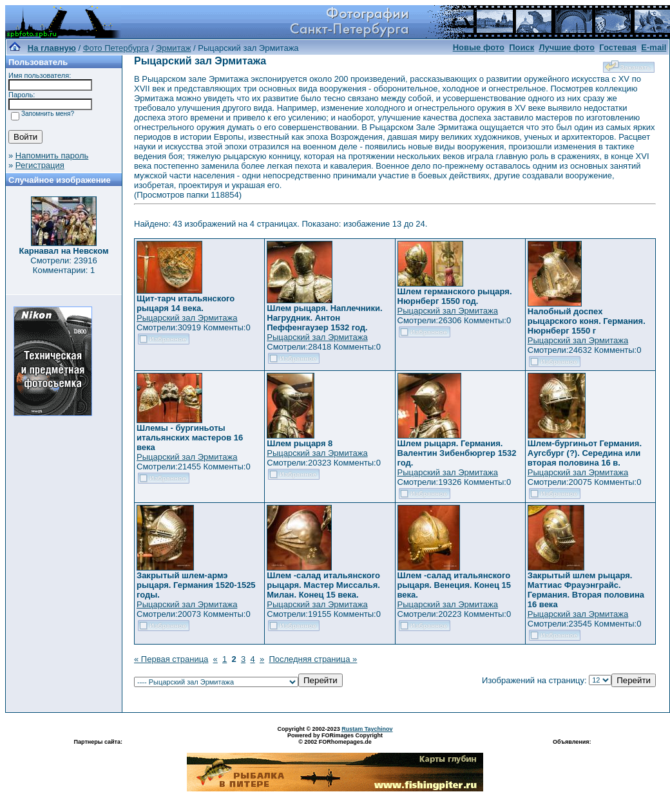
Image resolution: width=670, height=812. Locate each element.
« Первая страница (171, 659)
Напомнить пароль (52, 156)
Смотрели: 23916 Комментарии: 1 (63, 265)
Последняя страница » (313, 659)
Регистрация (40, 165)
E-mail (654, 47)
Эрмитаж (174, 48)
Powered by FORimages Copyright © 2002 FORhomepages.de (335, 739)
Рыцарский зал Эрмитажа (187, 318)
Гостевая (618, 47)
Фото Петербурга (116, 48)
